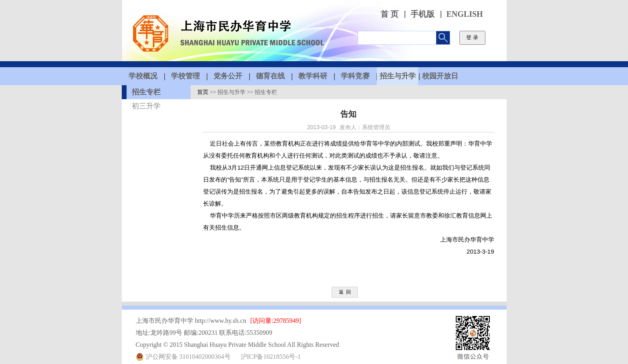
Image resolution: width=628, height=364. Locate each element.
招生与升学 (231, 92)
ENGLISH (465, 14)
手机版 (423, 14)
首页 (203, 92)
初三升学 (146, 106)
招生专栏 (146, 92)
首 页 (389, 14)
